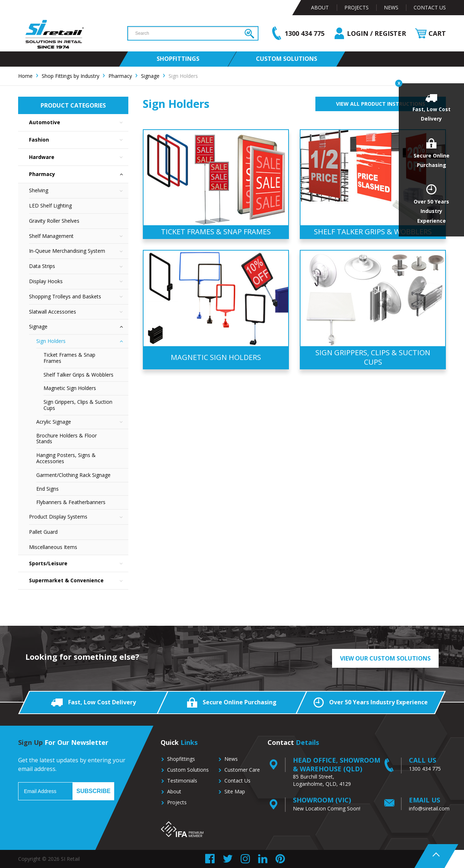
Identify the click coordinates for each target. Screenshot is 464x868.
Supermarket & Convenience (79, 581)
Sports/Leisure (79, 564)
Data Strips (79, 266)
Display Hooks (79, 282)
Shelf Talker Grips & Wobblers (78, 375)
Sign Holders (82, 341)
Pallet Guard (43, 532)
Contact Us (430, 7)
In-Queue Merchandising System (79, 251)
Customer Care (242, 770)
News (391, 7)
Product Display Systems (79, 517)
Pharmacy (79, 174)
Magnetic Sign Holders (70, 388)
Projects (357, 7)
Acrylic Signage (82, 422)
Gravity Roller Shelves (54, 221)
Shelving (79, 191)
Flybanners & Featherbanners (71, 502)
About (320, 7)
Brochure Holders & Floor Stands (67, 439)
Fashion (79, 140)
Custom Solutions (188, 770)
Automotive (79, 123)
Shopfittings (181, 759)
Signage (79, 327)
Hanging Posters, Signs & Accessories (66, 458)
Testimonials (182, 781)
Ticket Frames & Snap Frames (69, 358)
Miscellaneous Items (53, 547)
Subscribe (94, 791)
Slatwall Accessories (79, 312)
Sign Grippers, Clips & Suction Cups (78, 405)
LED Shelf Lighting (50, 206)
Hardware (79, 157)
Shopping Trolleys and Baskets (79, 297)
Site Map (235, 791)
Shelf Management (79, 236)
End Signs (47, 489)
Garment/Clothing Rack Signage (73, 475)
